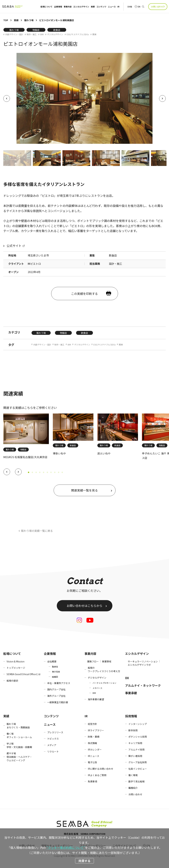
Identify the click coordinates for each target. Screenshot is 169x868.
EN (139, 7)
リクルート (53, 751)
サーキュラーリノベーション (143, 661)
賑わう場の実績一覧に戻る (37, 531)
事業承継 (131, 693)
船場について (47, 7)
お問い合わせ (157, 7)
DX (127, 678)
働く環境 (133, 775)
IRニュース (93, 756)
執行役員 (56, 672)
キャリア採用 (135, 743)
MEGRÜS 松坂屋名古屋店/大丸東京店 (25, 457)
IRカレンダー (95, 750)
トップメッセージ (16, 668)
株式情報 (92, 743)
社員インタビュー (138, 769)
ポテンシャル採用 (138, 737)
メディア (52, 745)
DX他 (130, 7)
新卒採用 (133, 730)
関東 (94, 34)
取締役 (55, 667)
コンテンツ (101, 7)
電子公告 (92, 762)
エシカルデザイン (81, 7)
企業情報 (58, 7)
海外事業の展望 (96, 699)
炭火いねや (104, 453)
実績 (93, 7)
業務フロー (93, 661)
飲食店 (57, 30)
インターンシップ (138, 724)
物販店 (36, 30)
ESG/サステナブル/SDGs (78, 34)
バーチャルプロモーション (104, 683)
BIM (42, 34)
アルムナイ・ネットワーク (143, 685)
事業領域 (107, 661)
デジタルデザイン (55, 34)
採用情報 (131, 716)
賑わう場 (14, 30)
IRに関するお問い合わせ (101, 769)
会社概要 (52, 661)
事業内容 (68, 7)
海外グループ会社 (56, 696)
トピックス (53, 739)
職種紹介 (133, 788)
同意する (84, 861)
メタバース (97, 688)
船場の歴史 (12, 681)
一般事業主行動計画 (58, 702)
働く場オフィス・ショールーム (19, 735)
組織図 (55, 677)
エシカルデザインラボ (139, 665)
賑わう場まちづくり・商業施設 (18, 726)
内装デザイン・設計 (14, 34)
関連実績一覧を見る (84, 490)
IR (118, 7)
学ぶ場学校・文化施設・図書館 (19, 745)
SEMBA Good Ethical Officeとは (24, 674)
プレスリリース (55, 732)
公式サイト (14, 246)
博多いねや (59, 453)
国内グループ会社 (56, 689)
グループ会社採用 (138, 762)
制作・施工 (32, 34)
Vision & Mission (16, 661)
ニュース (112, 7)
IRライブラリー (96, 730)
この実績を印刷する (84, 294)
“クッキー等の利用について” (66, 848)
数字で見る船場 (136, 781)
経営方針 (92, 724)
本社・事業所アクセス (59, 683)
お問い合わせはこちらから (84, 606)
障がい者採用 (135, 756)
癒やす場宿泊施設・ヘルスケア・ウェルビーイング (19, 757)
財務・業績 (94, 737)
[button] (7, 472)
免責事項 (92, 781)
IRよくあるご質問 (97, 775)
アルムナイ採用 (136, 750)
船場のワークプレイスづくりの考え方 (104, 669)
